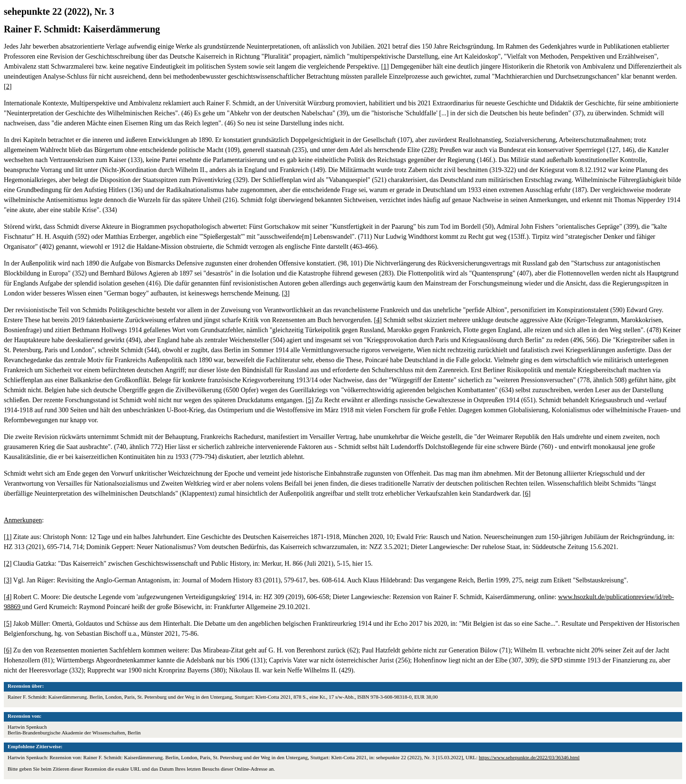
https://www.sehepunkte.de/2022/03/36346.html (529, 757)
